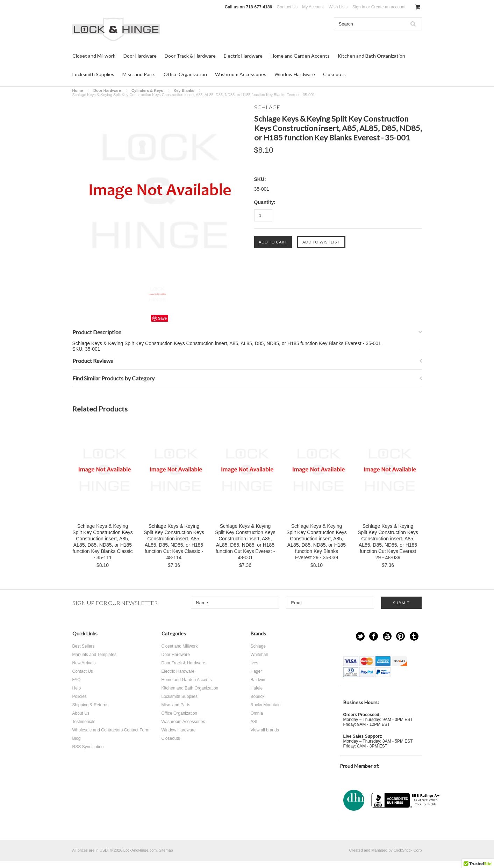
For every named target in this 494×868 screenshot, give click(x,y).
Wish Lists (338, 7)
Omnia (257, 713)
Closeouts (334, 74)
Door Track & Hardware (190, 56)
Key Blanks (184, 90)
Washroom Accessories (241, 74)
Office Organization (185, 74)
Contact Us (287, 7)
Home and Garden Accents (300, 56)
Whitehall (259, 655)
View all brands (265, 730)
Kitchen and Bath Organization (371, 56)
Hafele (257, 688)
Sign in (359, 7)
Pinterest (400, 636)
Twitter (360, 636)
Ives (255, 663)
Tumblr (414, 636)
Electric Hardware (243, 56)
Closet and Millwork (94, 56)
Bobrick (258, 696)
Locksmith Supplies (93, 74)
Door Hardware (140, 56)
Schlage (258, 646)
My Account (313, 7)
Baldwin (258, 680)
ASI (254, 722)
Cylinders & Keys (147, 90)
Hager (256, 671)
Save (163, 318)
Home (78, 90)
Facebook (374, 636)
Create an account (388, 7)
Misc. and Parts (139, 74)
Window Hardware (295, 74)
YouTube (387, 636)
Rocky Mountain (266, 705)
